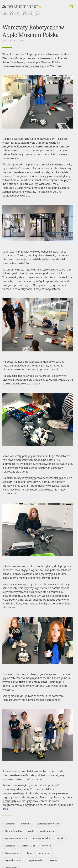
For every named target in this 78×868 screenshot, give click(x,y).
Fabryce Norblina (35, 66)
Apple (31, 831)
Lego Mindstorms (14, 860)
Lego (30, 853)
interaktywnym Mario (34, 797)
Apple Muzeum (48, 831)
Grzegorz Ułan (29, 846)
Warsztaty (10, 824)
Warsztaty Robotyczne (16, 58)
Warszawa (10, 846)
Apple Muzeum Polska (47, 62)
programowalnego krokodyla (20, 793)
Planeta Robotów (13, 831)
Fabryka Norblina (42, 838)
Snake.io (52, 860)
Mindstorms (44, 853)
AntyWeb (46, 846)
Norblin (60, 838)
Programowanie (13, 853)
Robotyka (26, 824)
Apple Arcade (35, 860)
